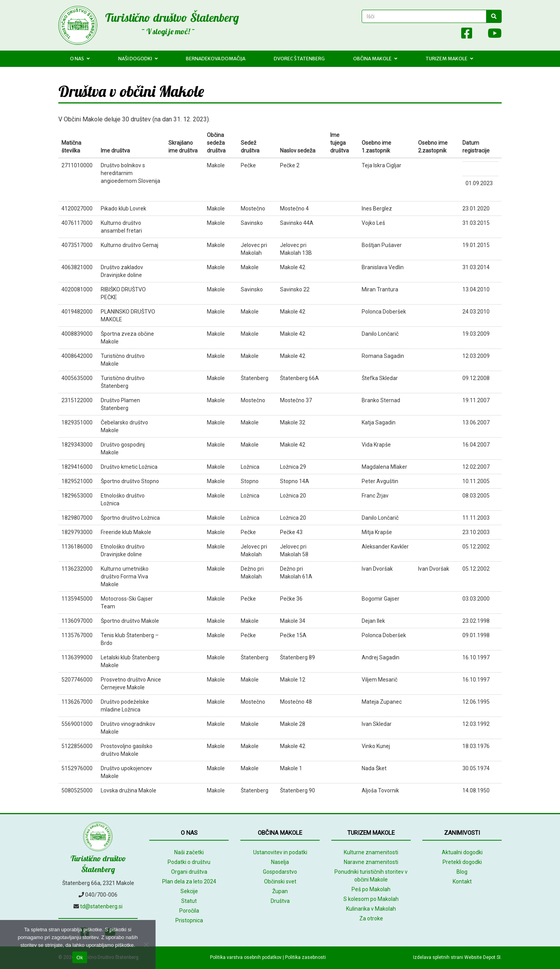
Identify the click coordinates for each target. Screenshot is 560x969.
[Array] (450, 35)
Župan (280, 891)
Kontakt (462, 881)
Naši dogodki (138, 59)
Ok (80, 958)
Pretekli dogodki (462, 862)
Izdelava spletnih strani (438, 957)
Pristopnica (189, 920)
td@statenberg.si (101, 906)
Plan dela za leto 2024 (189, 881)
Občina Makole (375, 59)
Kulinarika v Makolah (371, 909)
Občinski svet (280, 881)
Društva (280, 901)
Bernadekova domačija (216, 59)
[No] (146, 944)
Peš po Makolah (371, 889)
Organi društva (189, 872)
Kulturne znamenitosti (371, 852)
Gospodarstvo (280, 872)
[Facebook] (467, 35)
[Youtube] (491, 35)
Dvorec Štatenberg (299, 59)
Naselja (280, 862)
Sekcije (189, 891)
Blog (462, 872)
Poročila (189, 911)
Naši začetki (189, 852)
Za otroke (371, 918)
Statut (189, 901)
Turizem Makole (449, 59)
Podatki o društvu (189, 862)
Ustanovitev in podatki (280, 852)
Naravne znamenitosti (371, 862)
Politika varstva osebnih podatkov (246, 957)
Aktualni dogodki (462, 852)
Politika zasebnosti (305, 957)
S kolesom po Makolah (371, 899)
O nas (80, 59)
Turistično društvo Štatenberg (172, 18)
